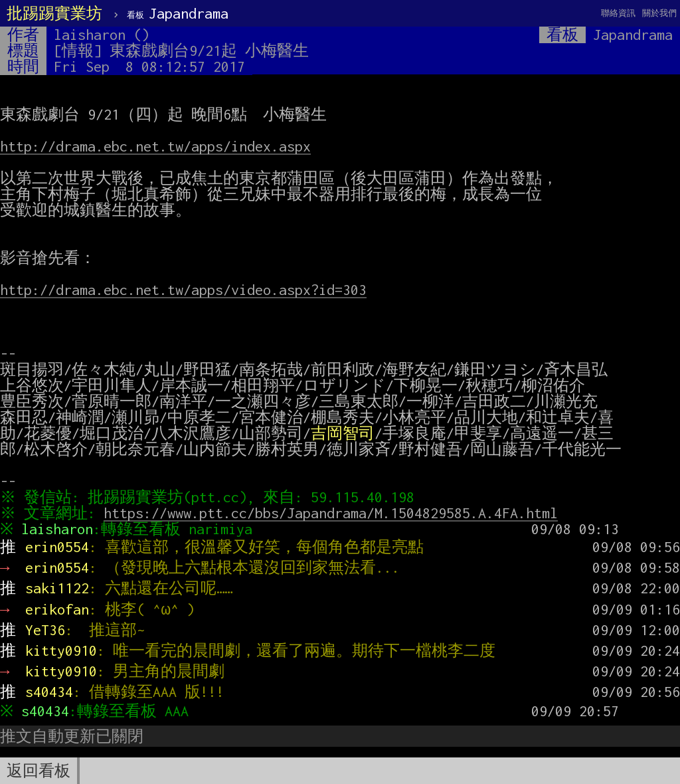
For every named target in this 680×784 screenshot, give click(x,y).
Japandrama (178, 13)
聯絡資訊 (618, 13)
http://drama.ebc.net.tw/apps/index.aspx (155, 146)
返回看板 (39, 771)
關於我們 (659, 13)
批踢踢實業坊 (54, 13)
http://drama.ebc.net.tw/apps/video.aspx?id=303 (183, 290)
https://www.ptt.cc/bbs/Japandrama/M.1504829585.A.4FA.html (334, 513)
